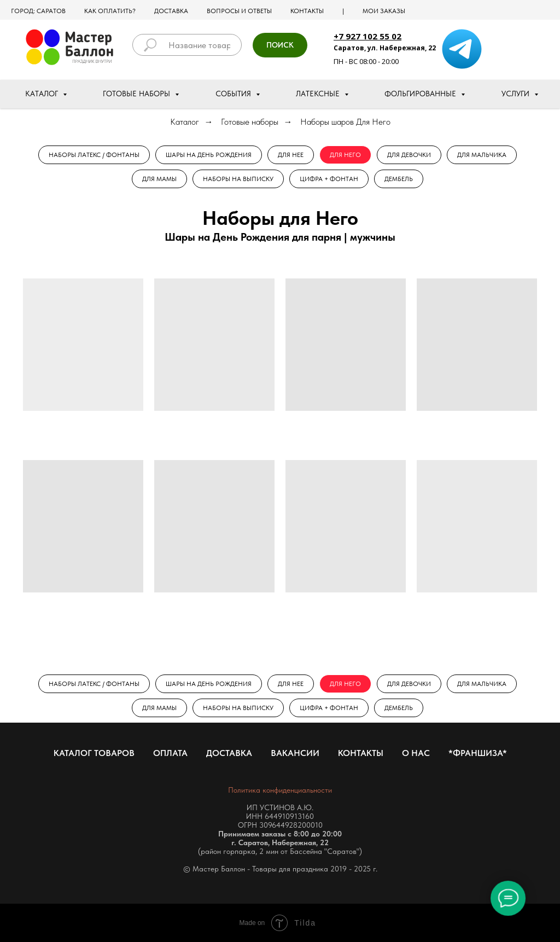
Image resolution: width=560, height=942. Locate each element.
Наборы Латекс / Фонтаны (94, 155)
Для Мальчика (482, 155)
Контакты (307, 11)
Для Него (345, 155)
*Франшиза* (478, 753)
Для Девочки (409, 155)
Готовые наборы (138, 94)
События (234, 94)
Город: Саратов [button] (38, 11)
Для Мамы (159, 179)
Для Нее (291, 155)
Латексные (319, 94)
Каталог (43, 94)
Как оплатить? (110, 11)
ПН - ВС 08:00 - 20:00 (366, 61)
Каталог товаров (94, 753)
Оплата (170, 753)
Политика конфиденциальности (280, 790)
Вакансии (295, 753)
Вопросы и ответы (239, 11)
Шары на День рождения (209, 155)
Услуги (517, 94)
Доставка (171, 11)
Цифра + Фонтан (329, 179)
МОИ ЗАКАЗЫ (384, 11)
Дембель (399, 179)
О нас (416, 753)
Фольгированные (421, 94)
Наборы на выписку (238, 179)
